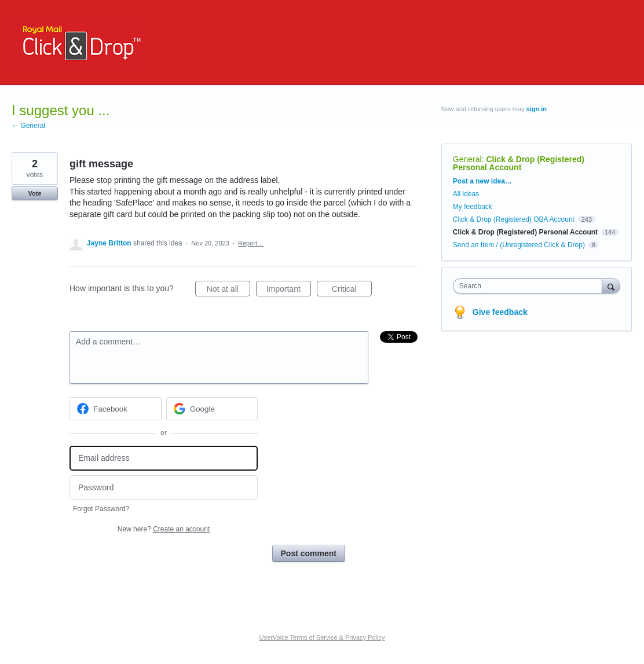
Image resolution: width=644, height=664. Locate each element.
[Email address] (164, 458)
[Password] (164, 488)
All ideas (466, 194)
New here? (164, 529)
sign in (537, 109)
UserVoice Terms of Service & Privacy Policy (322, 637)
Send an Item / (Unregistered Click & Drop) (519, 245)
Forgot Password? (101, 509)
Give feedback (500, 312)
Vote (34, 193)
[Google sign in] (212, 409)
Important (289, 291)
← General (28, 126)
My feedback (473, 207)
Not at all (228, 291)
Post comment (309, 553)
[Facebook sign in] (116, 409)
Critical (352, 291)
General (467, 159)
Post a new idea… (482, 181)
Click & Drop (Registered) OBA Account (514, 219)
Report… (251, 243)
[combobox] (530, 286)
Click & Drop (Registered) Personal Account (519, 163)
